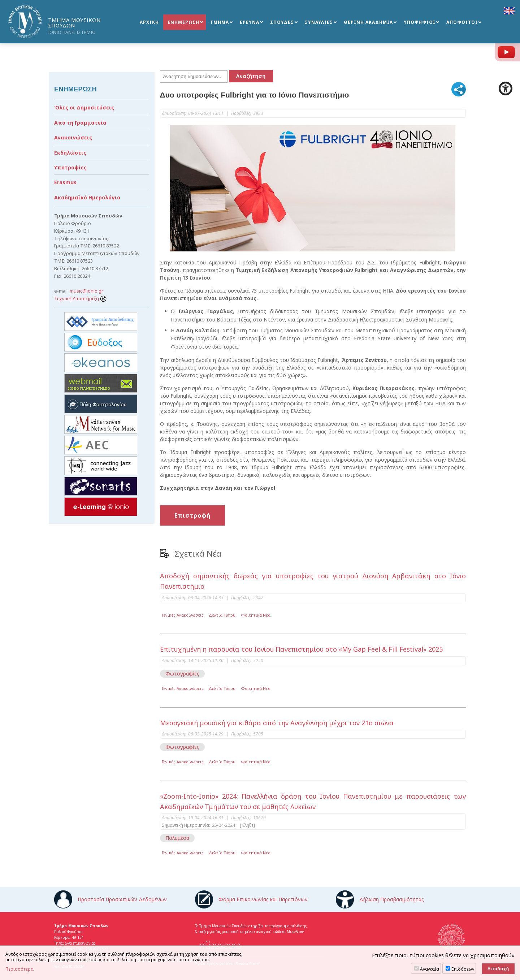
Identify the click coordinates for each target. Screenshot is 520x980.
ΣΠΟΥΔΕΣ (282, 22)
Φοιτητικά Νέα (256, 615)
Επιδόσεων (463, 969)
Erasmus (65, 182)
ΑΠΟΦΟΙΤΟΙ (462, 22)
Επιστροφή (192, 515)
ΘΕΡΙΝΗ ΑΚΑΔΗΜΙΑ (368, 22)
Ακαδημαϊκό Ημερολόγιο (87, 197)
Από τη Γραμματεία (80, 123)
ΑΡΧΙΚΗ (149, 22)
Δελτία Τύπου (222, 615)
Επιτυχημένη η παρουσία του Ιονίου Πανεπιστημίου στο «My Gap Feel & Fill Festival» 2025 (301, 649)
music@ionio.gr (86, 291)
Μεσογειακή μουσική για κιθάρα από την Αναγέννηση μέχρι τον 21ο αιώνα (277, 723)
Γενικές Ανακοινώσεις (183, 615)
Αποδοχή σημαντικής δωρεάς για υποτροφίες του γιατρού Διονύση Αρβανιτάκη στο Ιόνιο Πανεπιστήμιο (313, 581)
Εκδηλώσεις (70, 153)
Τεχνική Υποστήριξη (80, 298)
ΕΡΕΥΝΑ (250, 22)
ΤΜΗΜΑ (220, 22)
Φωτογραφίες (182, 674)
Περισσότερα (19, 969)
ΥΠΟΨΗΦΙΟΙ (420, 22)
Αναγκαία (430, 969)
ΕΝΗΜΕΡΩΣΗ (183, 22)
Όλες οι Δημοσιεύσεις (84, 107)
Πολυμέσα (177, 838)
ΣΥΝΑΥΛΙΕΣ (319, 22)
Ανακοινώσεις (73, 137)
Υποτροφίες (70, 167)
